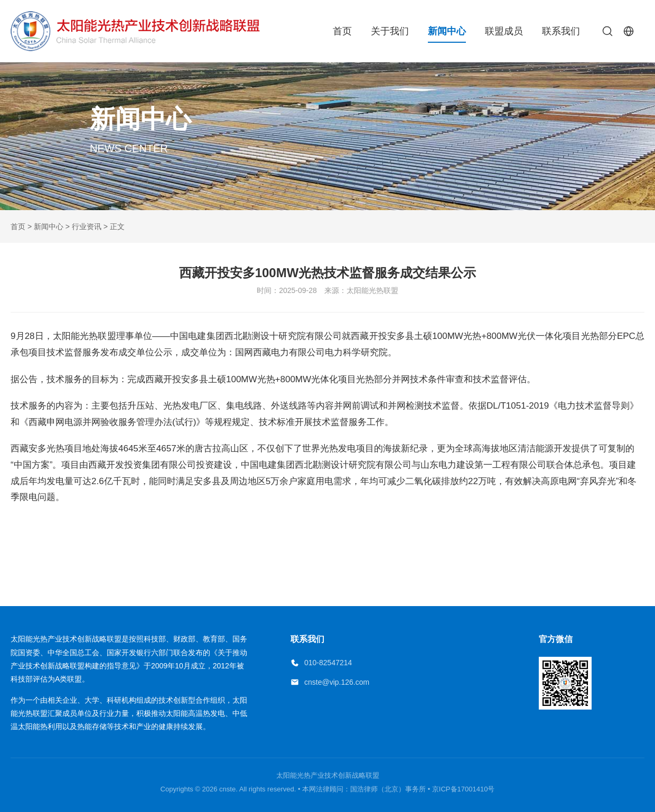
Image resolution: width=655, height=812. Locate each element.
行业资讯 (87, 226)
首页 (342, 31)
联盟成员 (504, 31)
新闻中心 (447, 31)
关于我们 (390, 31)
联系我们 (561, 31)
